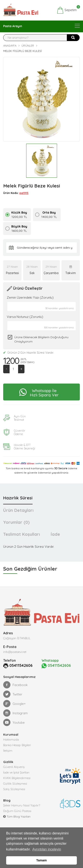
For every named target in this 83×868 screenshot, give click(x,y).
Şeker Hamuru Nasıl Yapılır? (22, 805)
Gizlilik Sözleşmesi (15, 784)
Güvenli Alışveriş (14, 767)
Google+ (14, 704)
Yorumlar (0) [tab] (16, 522)
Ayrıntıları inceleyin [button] (47, 849)
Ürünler (28, 46)
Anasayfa (10, 46)
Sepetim (67, 10)
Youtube (14, 722)
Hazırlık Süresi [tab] (18, 498)
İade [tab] (55, 534)
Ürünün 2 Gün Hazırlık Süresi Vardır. (28, 353)
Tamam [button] (41, 860)
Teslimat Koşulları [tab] (22, 534)
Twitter (13, 694)
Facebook (15, 685)
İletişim (8, 751)
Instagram (15, 713)
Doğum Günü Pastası (17, 811)
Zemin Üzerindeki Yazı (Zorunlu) (30, 297)
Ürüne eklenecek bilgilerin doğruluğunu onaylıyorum (41, 339)
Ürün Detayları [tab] (18, 510)
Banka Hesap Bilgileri (17, 745)
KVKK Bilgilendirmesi (17, 778)
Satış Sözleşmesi (14, 789)
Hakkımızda (11, 740)
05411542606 (21, 665)
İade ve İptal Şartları (16, 772)
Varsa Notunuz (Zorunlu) (25, 317)
